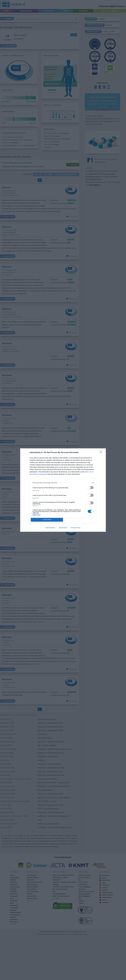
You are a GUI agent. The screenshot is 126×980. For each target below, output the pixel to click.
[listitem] (63, 483)
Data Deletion (50, 528)
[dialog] (63, 490)
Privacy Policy (76, 528)
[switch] (91, 488)
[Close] (102, 453)
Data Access (63, 528)
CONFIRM (47, 520)
